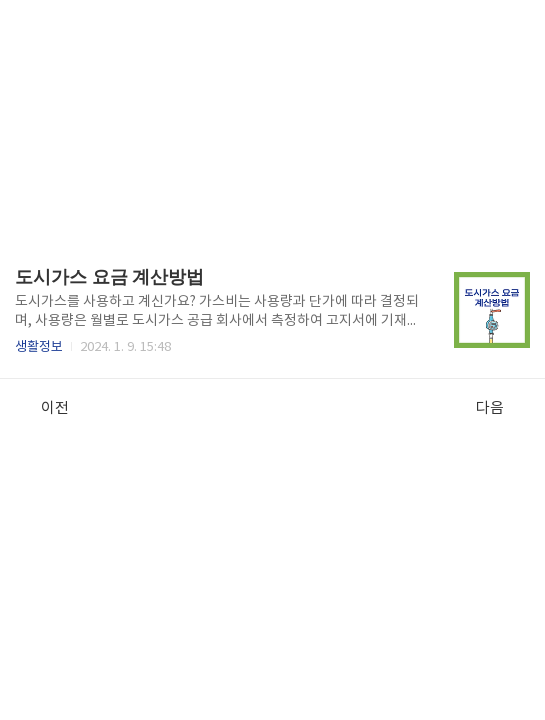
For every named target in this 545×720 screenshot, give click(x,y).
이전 (44, 408)
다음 (500, 408)
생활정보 (39, 347)
